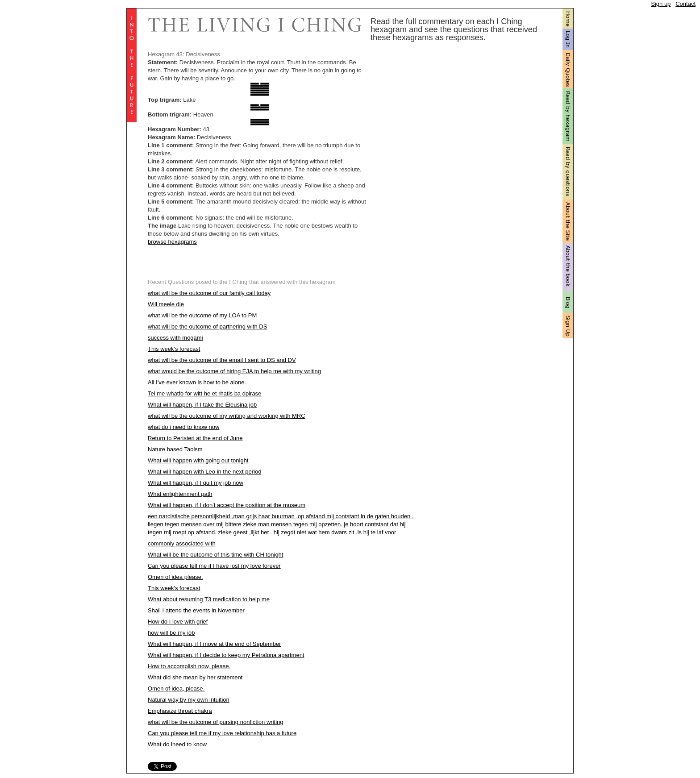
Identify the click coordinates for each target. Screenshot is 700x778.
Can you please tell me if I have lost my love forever (214, 566)
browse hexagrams (172, 242)
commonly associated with (182, 543)
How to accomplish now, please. (189, 666)
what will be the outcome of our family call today (209, 293)
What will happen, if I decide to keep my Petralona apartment (226, 655)
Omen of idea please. (175, 577)
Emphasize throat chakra (180, 711)
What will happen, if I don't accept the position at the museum (227, 505)
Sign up (661, 4)
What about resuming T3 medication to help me (209, 599)
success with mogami (175, 338)
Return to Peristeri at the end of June (195, 438)
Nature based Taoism (175, 449)
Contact (685, 4)
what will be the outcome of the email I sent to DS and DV (222, 360)
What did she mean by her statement (195, 677)
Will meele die (166, 304)
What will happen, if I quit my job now (196, 483)
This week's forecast (174, 349)
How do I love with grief (178, 622)
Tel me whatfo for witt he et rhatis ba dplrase (204, 393)
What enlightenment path (180, 494)
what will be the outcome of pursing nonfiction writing (216, 722)
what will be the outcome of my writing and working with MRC (227, 416)
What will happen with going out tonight (198, 460)
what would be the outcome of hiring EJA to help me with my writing (234, 371)
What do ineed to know (177, 744)
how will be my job (171, 633)
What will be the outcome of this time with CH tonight (215, 555)
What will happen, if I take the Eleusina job (202, 405)
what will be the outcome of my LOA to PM (202, 315)
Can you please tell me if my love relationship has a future (222, 733)
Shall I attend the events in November (196, 610)
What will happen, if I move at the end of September (214, 644)
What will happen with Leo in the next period (204, 472)
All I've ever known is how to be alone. (197, 382)
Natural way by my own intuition (189, 700)
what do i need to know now (183, 427)
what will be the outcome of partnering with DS (207, 327)
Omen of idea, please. (176, 689)
